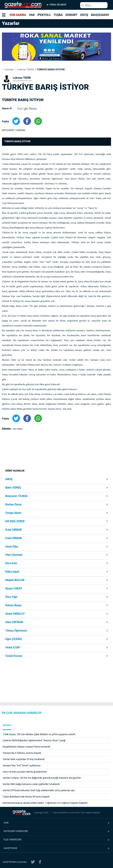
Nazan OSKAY (14, 589)
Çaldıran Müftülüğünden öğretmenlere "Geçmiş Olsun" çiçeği (34, 740)
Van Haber (18, 429)
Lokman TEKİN (25, 69)
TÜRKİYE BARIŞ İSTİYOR (51, 70)
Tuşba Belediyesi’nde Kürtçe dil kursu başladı (26, 797)
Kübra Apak (12, 572)
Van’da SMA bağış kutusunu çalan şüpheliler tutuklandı (31, 784)
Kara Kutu (11, 563)
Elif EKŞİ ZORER (15, 521)
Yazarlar (9, 69)
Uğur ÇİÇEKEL (14, 639)
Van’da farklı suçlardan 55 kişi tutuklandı (24, 759)
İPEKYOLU (44, 15)
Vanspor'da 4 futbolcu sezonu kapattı (22, 753)
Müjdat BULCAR (15, 580)
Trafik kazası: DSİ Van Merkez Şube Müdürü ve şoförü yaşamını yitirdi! (39, 734)
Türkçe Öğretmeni (16, 631)
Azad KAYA (75, 813)
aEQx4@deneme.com (23, 81)
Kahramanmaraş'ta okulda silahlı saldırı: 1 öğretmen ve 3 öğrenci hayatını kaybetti (45, 803)
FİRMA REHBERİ (56, 5)
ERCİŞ (84, 15)
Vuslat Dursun (14, 656)
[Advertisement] (36, 469)
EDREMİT (71, 15)
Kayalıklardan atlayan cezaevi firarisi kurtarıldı (27, 747)
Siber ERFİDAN (14, 622)
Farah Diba (12, 547)
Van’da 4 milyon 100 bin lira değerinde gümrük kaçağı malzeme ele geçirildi (42, 778)
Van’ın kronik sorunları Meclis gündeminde (25, 772)
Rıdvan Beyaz (13, 606)
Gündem (7, 725)
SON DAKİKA (18, 15)
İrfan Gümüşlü (14, 555)
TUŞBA (58, 15)
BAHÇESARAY (100, 15)
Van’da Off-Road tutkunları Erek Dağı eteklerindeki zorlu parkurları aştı (39, 790)
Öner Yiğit (11, 597)
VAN (32, 15)
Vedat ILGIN (12, 648)
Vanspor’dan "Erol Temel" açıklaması (22, 766)
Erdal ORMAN (14, 530)
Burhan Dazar (13, 505)
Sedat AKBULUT (15, 614)
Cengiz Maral (13, 513)
